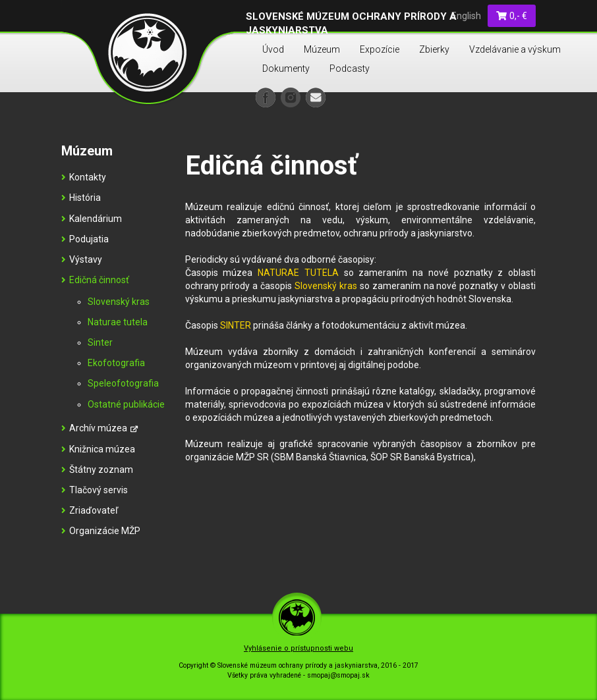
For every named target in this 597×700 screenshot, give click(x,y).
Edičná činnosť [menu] (95, 280)
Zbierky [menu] (434, 49)
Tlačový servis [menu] (95, 490)
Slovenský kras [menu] (119, 302)
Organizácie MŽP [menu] (101, 531)
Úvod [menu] (273, 49)
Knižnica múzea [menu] (98, 449)
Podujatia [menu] (85, 239)
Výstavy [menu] (82, 259)
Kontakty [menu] (84, 177)
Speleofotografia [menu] (123, 383)
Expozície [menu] (380, 49)
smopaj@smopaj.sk (338, 675)
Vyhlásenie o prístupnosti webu (298, 648)
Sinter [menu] (100, 342)
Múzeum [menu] (322, 49)
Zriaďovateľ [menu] (90, 510)
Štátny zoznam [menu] (97, 470)
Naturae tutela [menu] (118, 322)
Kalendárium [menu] (92, 219)
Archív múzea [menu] (99, 428)
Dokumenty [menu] (286, 68)
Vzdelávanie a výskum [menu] (515, 49)
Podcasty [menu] (350, 68)
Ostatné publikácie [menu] (126, 404)
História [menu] (81, 198)
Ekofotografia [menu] (116, 363)
